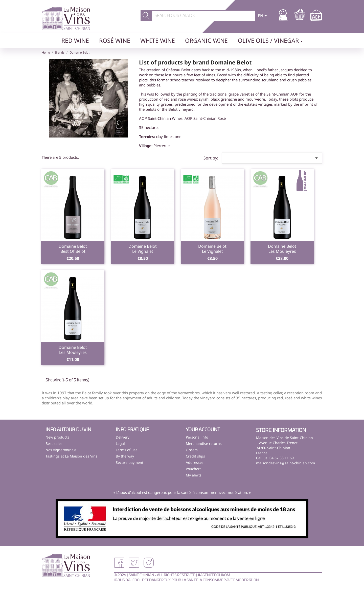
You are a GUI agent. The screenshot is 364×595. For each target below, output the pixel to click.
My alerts (194, 475)
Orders (192, 450)
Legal (120, 443)
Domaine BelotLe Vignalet (143, 249)
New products (57, 437)
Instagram (149, 563)
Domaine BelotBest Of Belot (73, 249)
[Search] (204, 16)
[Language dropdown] (263, 16)
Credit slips (195, 456)
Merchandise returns (204, 443)
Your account (203, 430)
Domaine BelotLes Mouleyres (282, 249)
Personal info (197, 437)
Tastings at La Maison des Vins (71, 456)
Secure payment (130, 462)
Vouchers (194, 469)
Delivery (123, 437)
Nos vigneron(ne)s (61, 450)
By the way (125, 456)
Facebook (119, 563)
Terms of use (127, 450)
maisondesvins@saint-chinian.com (286, 463)
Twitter (134, 563)
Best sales (54, 443)
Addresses (195, 462)
